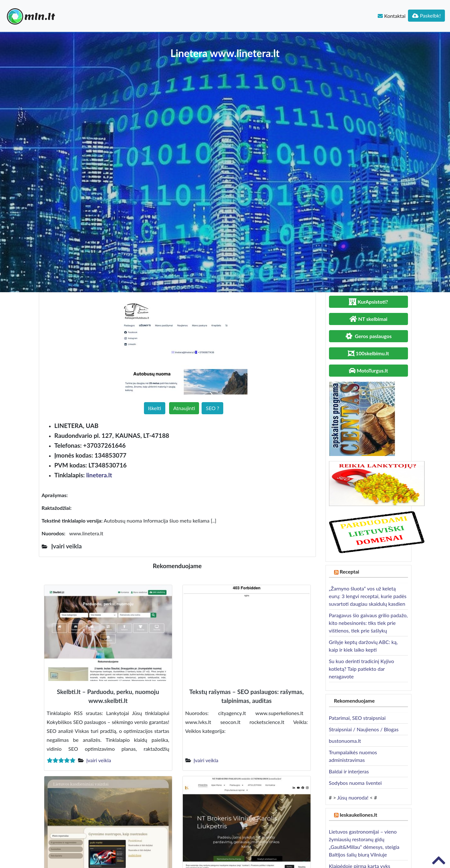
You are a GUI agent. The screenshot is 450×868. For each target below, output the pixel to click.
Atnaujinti (184, 408)
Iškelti (155, 408)
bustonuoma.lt (345, 741)
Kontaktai (392, 16)
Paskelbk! (426, 15)
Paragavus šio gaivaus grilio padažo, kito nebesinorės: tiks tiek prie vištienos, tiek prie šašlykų (368, 623)
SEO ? (212, 408)
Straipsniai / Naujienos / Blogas (364, 729)
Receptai (349, 571)
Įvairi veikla (99, 760)
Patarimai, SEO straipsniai (357, 718)
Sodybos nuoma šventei (355, 783)
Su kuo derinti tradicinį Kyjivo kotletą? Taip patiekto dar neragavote (362, 669)
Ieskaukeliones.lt (358, 815)
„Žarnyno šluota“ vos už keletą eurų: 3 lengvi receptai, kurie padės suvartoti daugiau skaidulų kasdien (368, 596)
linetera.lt (99, 475)
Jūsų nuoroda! (353, 797)
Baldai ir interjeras (349, 771)
